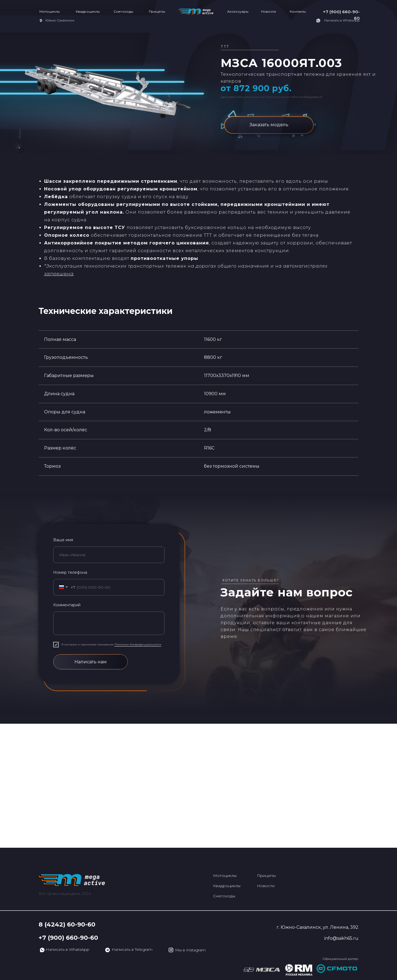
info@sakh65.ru (341, 938)
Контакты (298, 11)
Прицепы (157, 11)
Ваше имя (63, 540)
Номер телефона (70, 572)
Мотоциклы (50, 11)
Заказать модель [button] (269, 125)
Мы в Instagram (190, 950)
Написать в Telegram (132, 949)
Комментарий (67, 605)
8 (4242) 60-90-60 (67, 924)
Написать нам (91, 662)
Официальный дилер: (340, 959)
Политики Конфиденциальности (138, 644)
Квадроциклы (88, 11)
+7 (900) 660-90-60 (68, 938)
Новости (269, 11)
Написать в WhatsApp (342, 20)
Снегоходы (123, 11)
